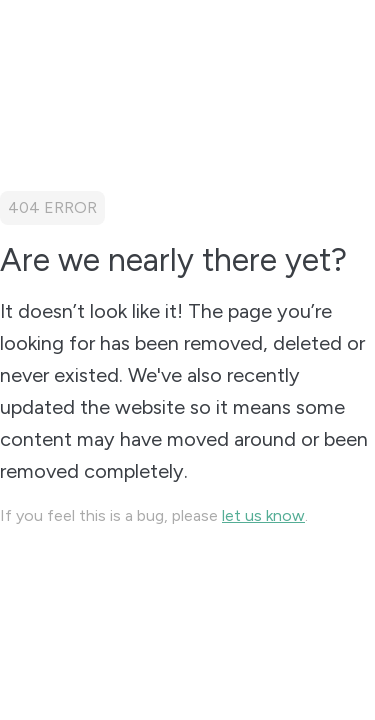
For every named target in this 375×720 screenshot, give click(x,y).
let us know (263, 515)
